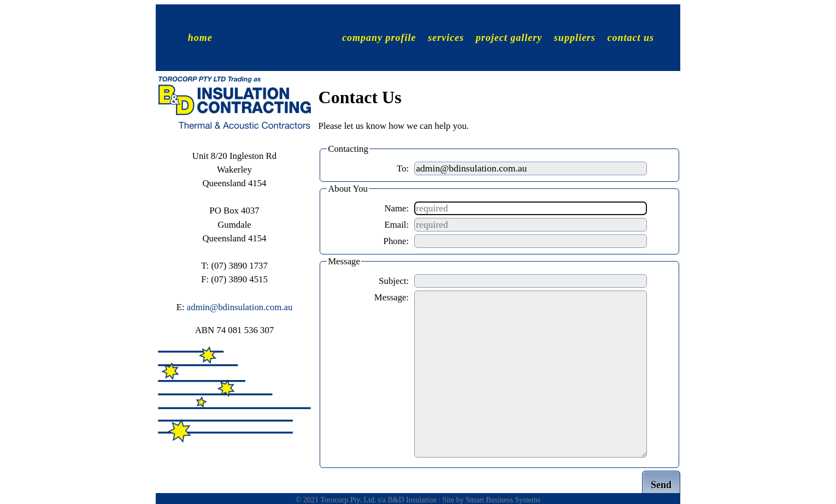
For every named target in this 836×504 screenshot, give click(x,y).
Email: (396, 225)
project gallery (509, 37)
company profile (379, 37)
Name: (396, 208)
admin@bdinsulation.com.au (240, 307)
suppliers (575, 37)
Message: (391, 297)
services (446, 37)
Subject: (394, 281)
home (200, 37)
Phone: (396, 241)
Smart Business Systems (503, 500)
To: (403, 168)
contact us (631, 37)
